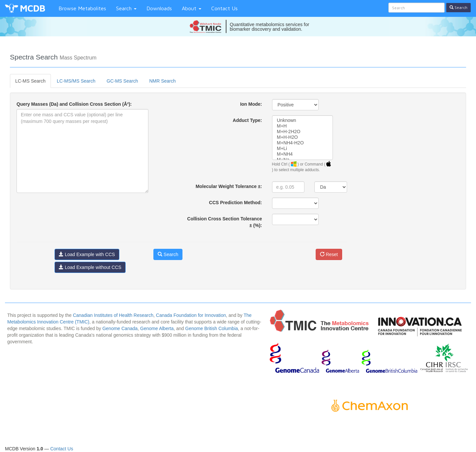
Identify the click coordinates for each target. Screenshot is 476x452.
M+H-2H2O (303, 132)
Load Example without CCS (90, 267)
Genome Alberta (157, 328)
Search (126, 8)
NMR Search (162, 81)
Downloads (159, 8)
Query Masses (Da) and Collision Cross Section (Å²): (74, 104)
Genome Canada (120, 328)
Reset (329, 254)
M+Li (303, 149)
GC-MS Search (122, 81)
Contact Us (224, 8)
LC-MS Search (30, 81)
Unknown (303, 120)
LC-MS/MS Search (76, 81)
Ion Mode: (251, 104)
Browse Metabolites (82, 8)
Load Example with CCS (87, 254)
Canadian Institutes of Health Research (113, 315)
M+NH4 (303, 154)
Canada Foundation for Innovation (191, 315)
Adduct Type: (247, 120)
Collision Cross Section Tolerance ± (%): (224, 222)
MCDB (33, 8)
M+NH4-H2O (303, 143)
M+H (303, 126)
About (192, 8)
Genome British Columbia (212, 328)
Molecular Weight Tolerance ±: (229, 186)
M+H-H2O (303, 137)
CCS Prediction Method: (235, 203)
